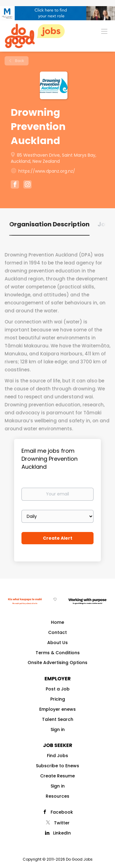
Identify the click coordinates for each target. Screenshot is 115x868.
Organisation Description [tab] (49, 224)
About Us (57, 643)
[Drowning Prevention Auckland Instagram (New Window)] (27, 185)
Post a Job (58, 689)
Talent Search (58, 719)
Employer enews (57, 709)
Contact (57, 632)
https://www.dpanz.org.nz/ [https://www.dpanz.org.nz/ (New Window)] (47, 171)
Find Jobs (57, 756)
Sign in (58, 729)
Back (19, 61)
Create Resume (57, 776)
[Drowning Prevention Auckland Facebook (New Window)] (15, 185)
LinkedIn (62, 833)
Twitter (62, 823)
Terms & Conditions (58, 653)
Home (57, 622)
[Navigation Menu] (104, 31)
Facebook (62, 812)
